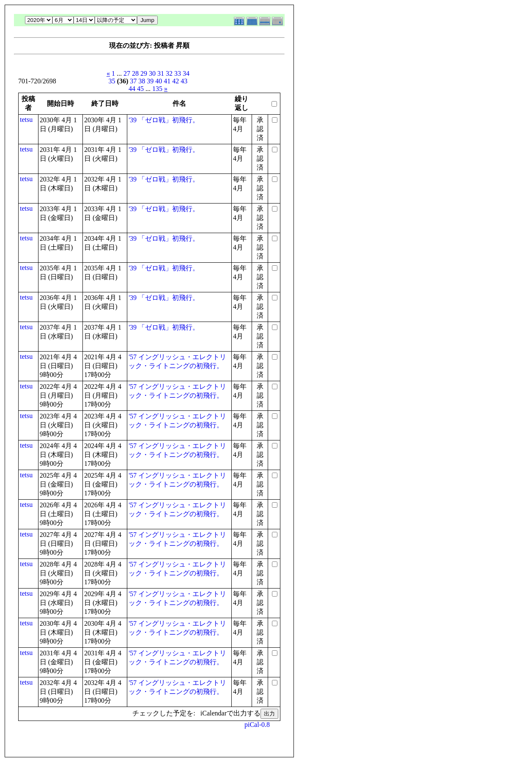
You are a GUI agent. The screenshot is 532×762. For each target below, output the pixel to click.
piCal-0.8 (257, 725)
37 (133, 81)
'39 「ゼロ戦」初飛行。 (164, 120)
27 (127, 73)
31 (161, 73)
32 (169, 73)
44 (132, 89)
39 (150, 81)
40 (159, 81)
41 (167, 81)
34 (186, 73)
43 (184, 81)
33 (178, 73)
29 (144, 73)
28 (135, 73)
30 (152, 73)
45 (140, 89)
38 (142, 81)
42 (176, 81)
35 (112, 81)
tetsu (26, 120)
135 (157, 89)
